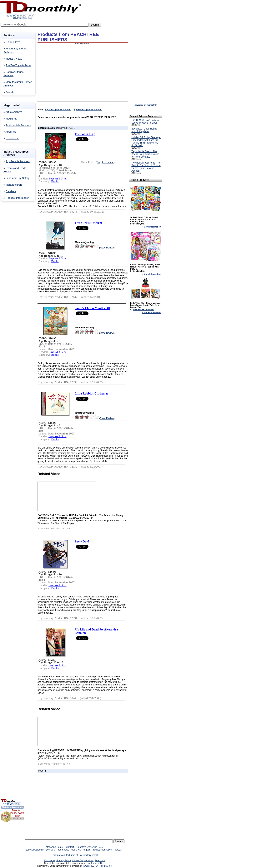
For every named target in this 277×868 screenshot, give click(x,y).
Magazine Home (54, 847)
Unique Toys (13, 42)
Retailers (11, 191)
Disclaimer (50, 861)
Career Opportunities (83, 861)
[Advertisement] (12, 267)
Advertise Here (95, 847)
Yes (63, 529)
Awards (10, 92)
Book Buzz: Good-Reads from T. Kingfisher (144, 130)
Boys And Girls (57, 179)
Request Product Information (97, 850)
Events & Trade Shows (57, 850)
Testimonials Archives (18, 125)
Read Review (107, 248)
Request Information (17, 198)
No (68, 529)
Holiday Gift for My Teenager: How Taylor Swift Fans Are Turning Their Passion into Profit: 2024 (146, 141)
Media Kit (11, 119)
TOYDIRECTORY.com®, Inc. (97, 866)
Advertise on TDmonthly (146, 105)
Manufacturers (14, 185)
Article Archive (14, 112)
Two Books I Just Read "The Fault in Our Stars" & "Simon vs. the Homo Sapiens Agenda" (146, 167)
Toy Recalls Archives (18, 161)
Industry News (14, 59)
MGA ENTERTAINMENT (144, 309)
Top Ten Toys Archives (18, 65)
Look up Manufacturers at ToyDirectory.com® (75, 855)
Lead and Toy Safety (18, 178)
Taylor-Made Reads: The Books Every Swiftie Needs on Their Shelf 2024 (145, 154)
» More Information (151, 227)
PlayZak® (119, 850)
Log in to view (105, 162)
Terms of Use (98, 863)
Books (55, 181)
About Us (11, 132)
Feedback (100, 861)
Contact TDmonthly (76, 847)
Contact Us (12, 138)
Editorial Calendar (35, 850)
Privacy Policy (64, 861)
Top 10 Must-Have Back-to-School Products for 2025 (145, 121)
